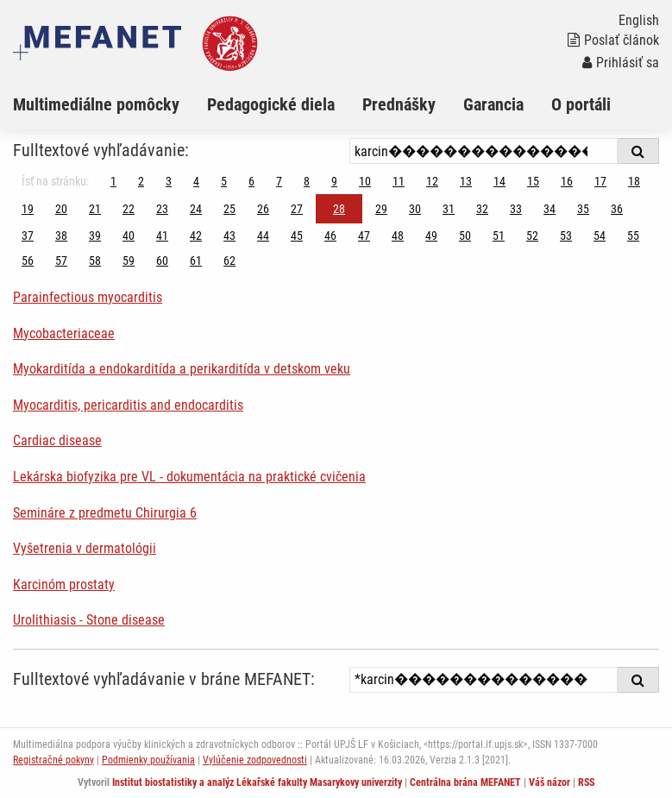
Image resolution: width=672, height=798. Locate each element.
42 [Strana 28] (196, 236)
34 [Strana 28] (550, 209)
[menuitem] (110, 104)
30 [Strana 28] (415, 209)
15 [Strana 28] (533, 181)
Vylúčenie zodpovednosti (255, 760)
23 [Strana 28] (162, 209)
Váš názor (550, 782)
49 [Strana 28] (431, 236)
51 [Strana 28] (499, 236)
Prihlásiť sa (621, 63)
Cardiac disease (57, 440)
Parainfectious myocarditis (88, 297)
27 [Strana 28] (297, 209)
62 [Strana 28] (229, 261)
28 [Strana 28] (339, 209)
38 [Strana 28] (61, 236)
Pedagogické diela (271, 104)
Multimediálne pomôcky (96, 104)
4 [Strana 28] (196, 181)
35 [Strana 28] (583, 209)
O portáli (581, 104)
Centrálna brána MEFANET (465, 782)
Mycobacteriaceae (64, 333)
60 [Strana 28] (162, 261)
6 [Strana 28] (251, 181)
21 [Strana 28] (95, 209)
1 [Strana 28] (113, 181)
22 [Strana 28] (129, 209)
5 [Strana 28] (224, 181)
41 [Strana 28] (162, 236)
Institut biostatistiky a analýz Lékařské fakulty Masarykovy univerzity (257, 782)
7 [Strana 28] (279, 181)
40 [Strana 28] (129, 236)
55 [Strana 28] (633, 236)
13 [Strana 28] (466, 181)
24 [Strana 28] (196, 209)
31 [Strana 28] (449, 209)
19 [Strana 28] (28, 209)
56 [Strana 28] (28, 261)
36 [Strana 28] (617, 209)
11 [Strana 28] (399, 181)
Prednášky (399, 104)
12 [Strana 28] (432, 181)
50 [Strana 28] (465, 236)
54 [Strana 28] (600, 236)
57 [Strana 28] (61, 261)
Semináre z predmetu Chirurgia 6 (105, 513)
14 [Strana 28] (499, 181)
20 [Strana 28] (61, 209)
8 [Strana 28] (307, 181)
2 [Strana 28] (141, 181)
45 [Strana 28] (297, 236)
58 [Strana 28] (95, 261)
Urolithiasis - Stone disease (89, 620)
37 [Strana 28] (28, 236)
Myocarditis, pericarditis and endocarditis (128, 405)
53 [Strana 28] (566, 236)
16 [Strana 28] (567, 181)
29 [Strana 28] (381, 209)
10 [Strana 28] (365, 181)
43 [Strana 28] (229, 236)
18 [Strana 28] (634, 181)
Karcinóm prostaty (64, 584)
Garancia (493, 104)
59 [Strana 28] (129, 261)
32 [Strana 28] (482, 209)
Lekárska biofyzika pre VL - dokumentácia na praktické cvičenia (189, 477)
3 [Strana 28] (169, 181)
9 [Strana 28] (334, 181)
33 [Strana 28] (516, 209)
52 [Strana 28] (532, 236)
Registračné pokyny (53, 760)
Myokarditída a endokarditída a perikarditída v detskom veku (182, 369)
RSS (586, 782)
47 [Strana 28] (364, 236)
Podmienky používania (148, 760)
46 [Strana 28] (330, 236)
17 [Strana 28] (600, 181)
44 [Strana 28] (263, 236)
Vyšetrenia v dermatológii (85, 548)
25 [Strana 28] (229, 209)
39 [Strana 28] (95, 236)
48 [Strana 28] (398, 236)
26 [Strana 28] (263, 209)
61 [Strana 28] (196, 261)
